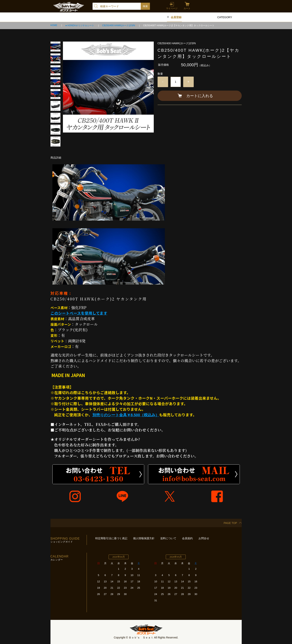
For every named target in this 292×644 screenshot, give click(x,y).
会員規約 (187, 538)
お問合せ (204, 538)
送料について (168, 538)
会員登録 (176, 17)
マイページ (172, 8)
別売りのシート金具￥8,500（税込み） (126, 415)
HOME (54, 25)
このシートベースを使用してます (79, 313)
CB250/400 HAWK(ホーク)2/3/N (119, 25)
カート (187, 8)
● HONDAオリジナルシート (80, 25)
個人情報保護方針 (144, 538)
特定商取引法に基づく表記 (111, 538)
